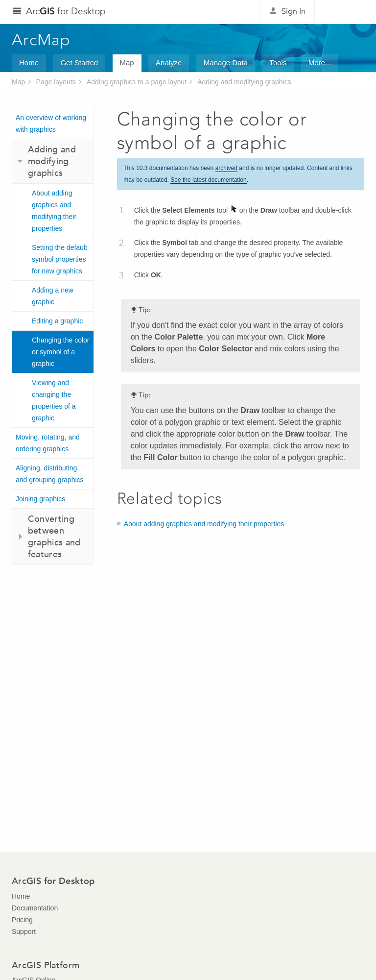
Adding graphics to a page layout (137, 82)
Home (29, 62)
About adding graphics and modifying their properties (54, 211)
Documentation (35, 908)
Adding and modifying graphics (244, 82)
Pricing (22, 920)
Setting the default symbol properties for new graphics (59, 259)
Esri (343, 12)
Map (127, 62)
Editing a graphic (57, 321)
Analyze (169, 62)
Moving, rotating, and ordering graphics (48, 443)
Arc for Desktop (66, 11)
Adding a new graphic (53, 296)
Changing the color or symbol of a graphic (61, 352)
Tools (278, 62)
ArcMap (41, 40)
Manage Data (226, 62)
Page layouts (56, 82)
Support (24, 931)
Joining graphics (40, 499)
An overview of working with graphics (51, 123)
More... (320, 62)
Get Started (79, 62)
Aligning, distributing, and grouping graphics (50, 474)
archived (226, 168)
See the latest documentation (208, 180)
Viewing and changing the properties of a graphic (54, 400)
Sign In (294, 11)
